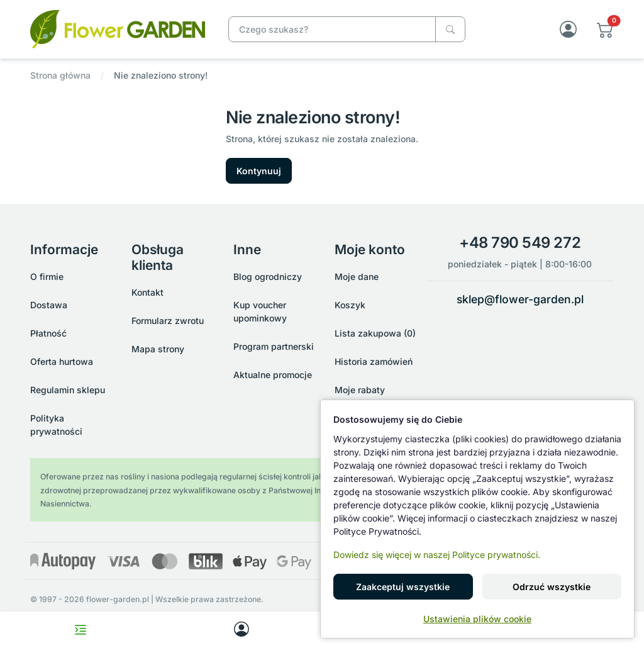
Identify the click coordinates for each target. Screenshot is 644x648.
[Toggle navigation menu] (80, 630)
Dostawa (49, 305)
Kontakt (147, 292)
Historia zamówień (374, 361)
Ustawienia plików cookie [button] (477, 619)
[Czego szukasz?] (450, 29)
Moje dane (357, 277)
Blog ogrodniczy (268, 277)
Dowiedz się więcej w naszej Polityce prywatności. (437, 555)
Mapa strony (158, 349)
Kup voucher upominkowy (260, 311)
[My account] (241, 630)
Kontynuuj (259, 171)
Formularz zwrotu (168, 321)
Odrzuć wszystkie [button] (552, 587)
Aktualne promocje (273, 375)
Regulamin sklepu (68, 390)
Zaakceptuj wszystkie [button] (403, 587)
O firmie (47, 277)
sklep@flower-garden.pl (520, 299)
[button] (605, 29)
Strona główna (60, 75)
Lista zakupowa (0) (375, 333)
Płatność (48, 333)
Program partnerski (274, 346)
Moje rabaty (360, 390)
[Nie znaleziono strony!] (118, 28)
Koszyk (350, 305)
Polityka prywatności (56, 425)
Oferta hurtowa (62, 361)
